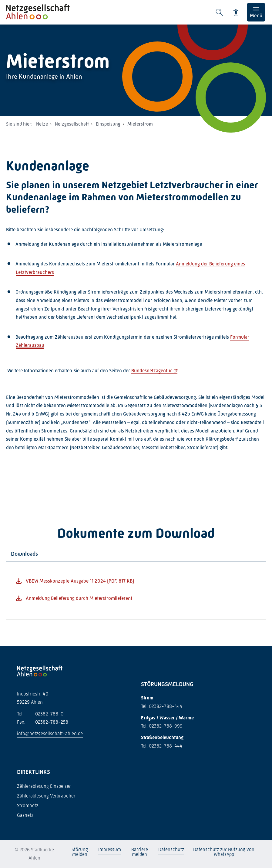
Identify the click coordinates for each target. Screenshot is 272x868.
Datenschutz (171, 849)
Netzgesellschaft (72, 124)
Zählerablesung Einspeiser (44, 786)
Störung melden (80, 852)
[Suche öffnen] (220, 12)
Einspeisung (108, 124)
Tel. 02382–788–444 (162, 746)
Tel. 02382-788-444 (162, 706)
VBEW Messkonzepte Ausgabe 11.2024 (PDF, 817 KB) (80, 581)
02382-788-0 (40, 714)
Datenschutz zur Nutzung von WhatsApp (224, 852)
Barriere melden (140, 852)
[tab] (136, 554)
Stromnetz (28, 806)
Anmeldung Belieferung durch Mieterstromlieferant (79, 598)
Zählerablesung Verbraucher (46, 796)
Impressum (110, 849)
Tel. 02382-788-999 (162, 726)
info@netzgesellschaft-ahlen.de (50, 733)
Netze (42, 124)
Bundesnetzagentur (152, 371)
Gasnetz (25, 815)
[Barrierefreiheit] (236, 12)
